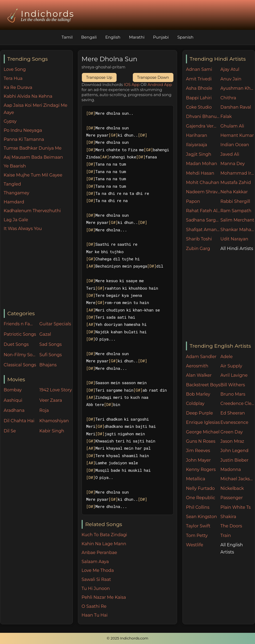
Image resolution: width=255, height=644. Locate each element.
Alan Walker (199, 375)
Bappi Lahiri (199, 98)
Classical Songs (20, 365)
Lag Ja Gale (16, 220)
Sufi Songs (51, 355)
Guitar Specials (55, 324)
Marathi (137, 37)
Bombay (13, 390)
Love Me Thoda (98, 570)
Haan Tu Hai (95, 615)
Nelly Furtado (200, 488)
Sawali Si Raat (96, 579)
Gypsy (10, 121)
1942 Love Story (56, 390)
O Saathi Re (94, 606)
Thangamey (17, 193)
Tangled (12, 184)
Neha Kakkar (234, 192)
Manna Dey (232, 164)
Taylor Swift (198, 526)
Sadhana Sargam (203, 220)
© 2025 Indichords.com (127, 638)
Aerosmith (197, 366)
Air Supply (231, 366)
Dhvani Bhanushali (203, 116)
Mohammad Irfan (238, 173)
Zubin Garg (198, 249)
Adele (226, 357)
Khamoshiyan (54, 421)
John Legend (234, 451)
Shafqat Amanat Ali (203, 230)
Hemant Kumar (237, 135)
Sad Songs (51, 344)
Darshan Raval (236, 107)
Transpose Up (99, 77)
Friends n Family (20, 324)
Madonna (231, 469)
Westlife (194, 545)
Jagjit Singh (198, 154)
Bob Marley (198, 394)
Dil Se (10, 431)
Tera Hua (13, 78)
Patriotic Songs (20, 334)
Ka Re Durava (18, 87)
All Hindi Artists (237, 249)
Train (226, 536)
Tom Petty (197, 536)
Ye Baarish (15, 166)
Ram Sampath (236, 211)
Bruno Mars (233, 394)
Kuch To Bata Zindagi (104, 535)
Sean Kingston (201, 517)
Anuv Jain (231, 79)
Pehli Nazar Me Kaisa (104, 597)
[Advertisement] (38, 271)
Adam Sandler (201, 357)
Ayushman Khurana (238, 88)
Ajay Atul (230, 69)
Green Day (232, 432)
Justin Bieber (234, 460)
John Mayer (198, 460)
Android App (160, 85)
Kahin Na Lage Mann (104, 544)
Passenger (232, 498)
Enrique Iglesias (203, 422)
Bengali (89, 37)
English (113, 37)
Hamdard (14, 202)
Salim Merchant (237, 220)
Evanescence (234, 422)
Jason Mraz (232, 441)
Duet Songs (16, 344)
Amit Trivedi (199, 79)
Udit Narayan (234, 239)
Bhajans (48, 365)
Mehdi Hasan (200, 173)
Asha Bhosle (199, 88)
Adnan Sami (199, 69)
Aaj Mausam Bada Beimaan (33, 157)
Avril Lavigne (234, 375)
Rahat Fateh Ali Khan (203, 211)
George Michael (203, 432)
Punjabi (161, 37)
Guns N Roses (201, 441)
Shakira (228, 517)
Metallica (196, 479)
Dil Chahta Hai (19, 421)
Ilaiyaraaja (196, 145)
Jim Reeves (198, 451)
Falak (226, 116)
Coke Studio (199, 107)
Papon (193, 201)
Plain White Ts (235, 507)
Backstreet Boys (203, 385)
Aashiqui (13, 400)
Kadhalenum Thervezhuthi (32, 211)
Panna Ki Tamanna (24, 139)
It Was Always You (23, 229)
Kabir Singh (52, 431)
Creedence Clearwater (238, 403)
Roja (44, 410)
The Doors (231, 526)
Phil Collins (198, 507)
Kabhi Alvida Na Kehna (28, 96)
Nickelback (232, 488)
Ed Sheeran (233, 413)
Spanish (186, 37)
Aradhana (14, 410)
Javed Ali (230, 154)
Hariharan (196, 135)
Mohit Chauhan (202, 182)
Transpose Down (153, 77)
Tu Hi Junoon (96, 588)
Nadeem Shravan (203, 192)
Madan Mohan (201, 164)
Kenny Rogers (201, 469)
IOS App (132, 85)
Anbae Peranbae (99, 553)
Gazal (45, 334)
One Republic (200, 498)
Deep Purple (199, 413)
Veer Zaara (51, 400)
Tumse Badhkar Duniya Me (33, 148)
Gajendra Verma (203, 126)
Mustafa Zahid (236, 182)
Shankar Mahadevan (238, 230)
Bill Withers (233, 385)
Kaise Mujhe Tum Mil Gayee (33, 175)
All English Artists (232, 548)
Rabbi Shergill (235, 201)
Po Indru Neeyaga (23, 130)
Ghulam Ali (232, 126)
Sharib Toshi (199, 239)
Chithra (228, 98)
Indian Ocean (235, 145)
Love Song (15, 69)
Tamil (67, 37)
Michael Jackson (238, 479)
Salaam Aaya (95, 562)
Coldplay (195, 403)
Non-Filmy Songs (20, 355)
